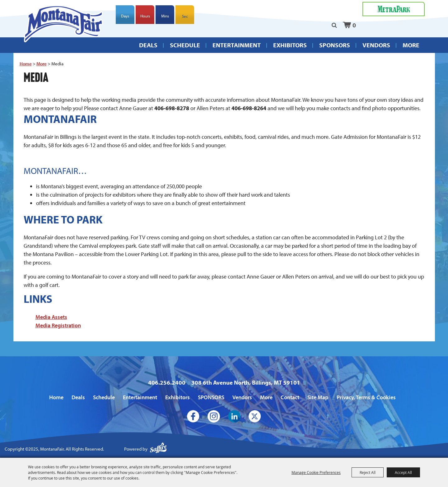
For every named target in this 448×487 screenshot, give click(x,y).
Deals (148, 45)
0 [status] (354, 25)
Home (26, 64)
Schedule (185, 45)
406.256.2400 (167, 382)
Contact (290, 397)
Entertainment (237, 45)
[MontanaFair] (64, 24)
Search (334, 25)
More (411, 45)
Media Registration (58, 325)
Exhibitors (290, 45)
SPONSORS (335, 45)
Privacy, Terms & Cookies (366, 397)
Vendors (376, 45)
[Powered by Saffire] (158, 449)
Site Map (318, 397)
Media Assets (51, 317)
